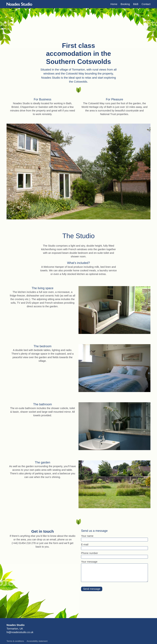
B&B (136, 4)
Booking (125, 4)
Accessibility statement (37, 641)
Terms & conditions (15, 641)
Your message (89, 562)
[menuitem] (114, 4)
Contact (146, 4)
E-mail (85, 544)
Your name (87, 536)
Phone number (89, 553)
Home (114, 4)
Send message (92, 589)
